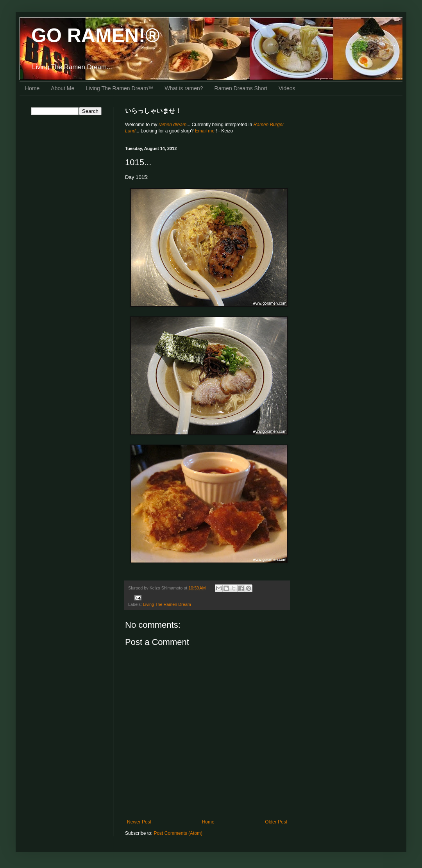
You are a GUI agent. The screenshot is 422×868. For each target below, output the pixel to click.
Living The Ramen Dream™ (119, 88)
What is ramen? (184, 88)
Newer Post (139, 822)
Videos (287, 88)
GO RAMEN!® (96, 36)
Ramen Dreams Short (241, 88)
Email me (205, 131)
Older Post (276, 822)
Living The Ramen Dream (167, 604)
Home (32, 88)
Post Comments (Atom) (178, 833)
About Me (63, 88)
